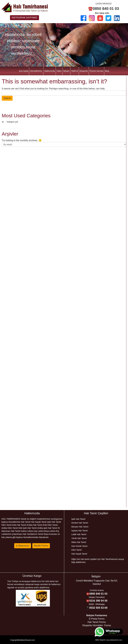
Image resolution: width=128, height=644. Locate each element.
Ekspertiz (84, 71)
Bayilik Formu (41, 546)
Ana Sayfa (24, 71)
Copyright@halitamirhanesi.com (22, 640)
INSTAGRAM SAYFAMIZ (24, 18)
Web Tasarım (100, 640)
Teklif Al (75, 71)
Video (59, 71)
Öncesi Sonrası (97, 71)
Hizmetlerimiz (36, 71)
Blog (107, 71)
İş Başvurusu (23, 546)
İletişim (66, 71)
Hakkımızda (50, 71)
